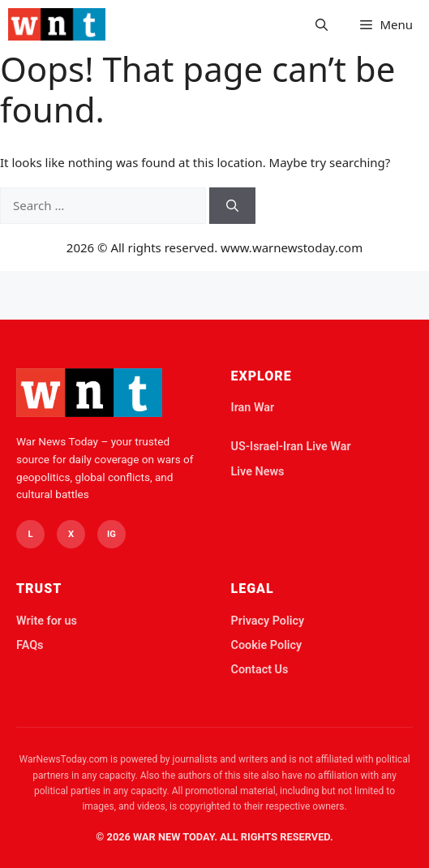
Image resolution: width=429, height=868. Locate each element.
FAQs (30, 645)
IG (112, 534)
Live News (258, 472)
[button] (322, 24)
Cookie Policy (267, 645)
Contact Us (260, 670)
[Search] (232, 206)
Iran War (253, 408)
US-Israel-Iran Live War (291, 447)
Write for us (47, 621)
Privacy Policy (268, 621)
